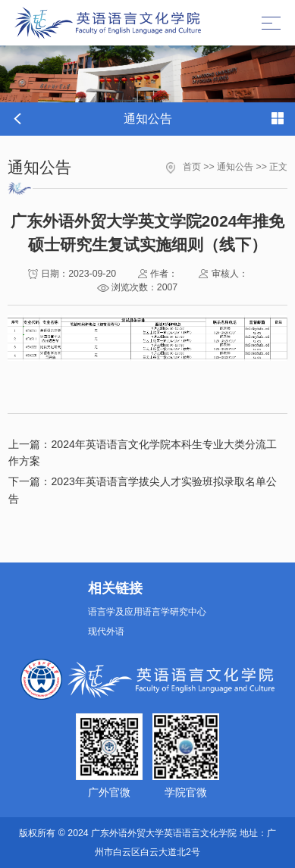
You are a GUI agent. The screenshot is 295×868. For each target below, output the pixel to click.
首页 (192, 167)
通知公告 (235, 167)
